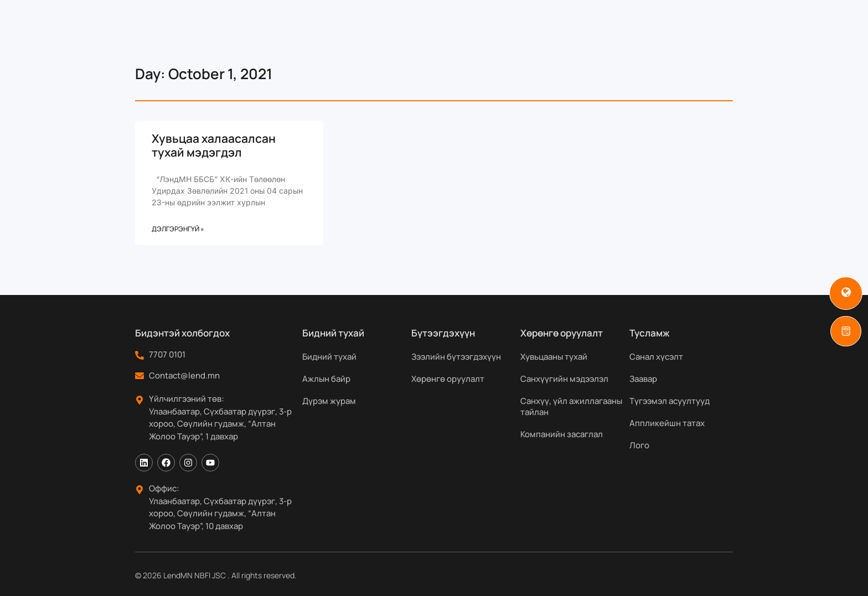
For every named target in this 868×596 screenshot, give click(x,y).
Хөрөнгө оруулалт (448, 379)
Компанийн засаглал (562, 434)
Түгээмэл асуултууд (670, 401)
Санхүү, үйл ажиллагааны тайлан (571, 406)
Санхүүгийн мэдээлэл (564, 379)
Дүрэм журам (329, 401)
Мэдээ (585, 35)
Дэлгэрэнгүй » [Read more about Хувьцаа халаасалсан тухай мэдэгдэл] (178, 229)
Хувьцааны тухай (554, 357)
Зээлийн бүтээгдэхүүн (456, 357)
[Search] (759, 35)
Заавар (643, 379)
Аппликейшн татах (667, 423)
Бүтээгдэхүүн (390, 35)
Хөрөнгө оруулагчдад (499, 35)
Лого (639, 445)
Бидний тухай (301, 35)
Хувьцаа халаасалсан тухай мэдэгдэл (214, 145)
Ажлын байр (326, 379)
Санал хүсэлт (656, 357)
